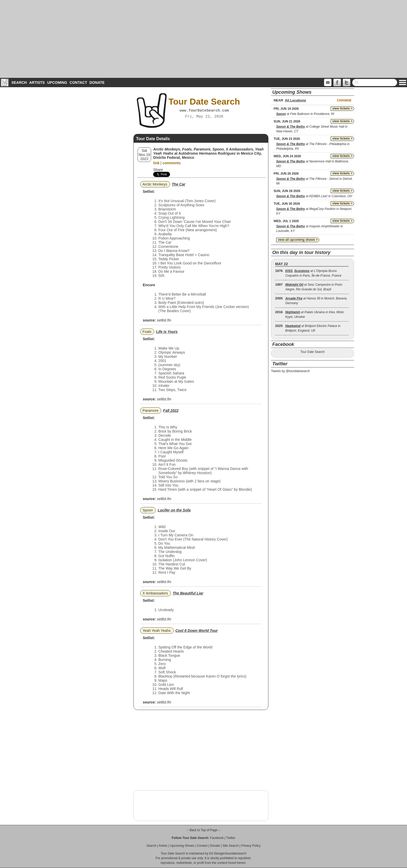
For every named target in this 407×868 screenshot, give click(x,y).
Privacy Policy (251, 846)
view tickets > (342, 108)
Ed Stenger (217, 853)
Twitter (231, 838)
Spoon (148, 510)
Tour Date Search (312, 352)
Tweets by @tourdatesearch (290, 371)
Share (158, 170)
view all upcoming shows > (298, 240)
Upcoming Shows (182, 846)
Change (344, 100)
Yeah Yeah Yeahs (157, 631)
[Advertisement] (203, 39)
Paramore (150, 411)
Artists (37, 83)
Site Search (230, 846)
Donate (97, 83)
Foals (147, 332)
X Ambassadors (155, 593)
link (156, 163)
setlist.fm (164, 320)
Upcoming (57, 83)
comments (172, 163)
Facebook (217, 838)
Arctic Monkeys (155, 184)
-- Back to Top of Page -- (203, 830)
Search (19, 83)
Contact (78, 83)
